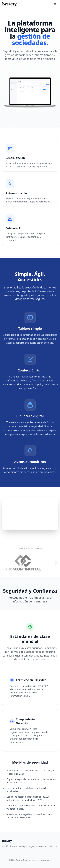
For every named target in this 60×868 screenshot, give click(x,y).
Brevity (7, 841)
